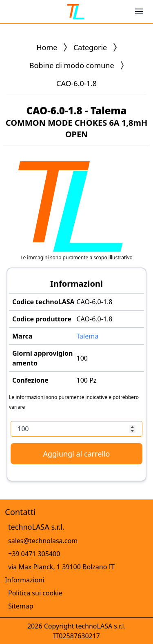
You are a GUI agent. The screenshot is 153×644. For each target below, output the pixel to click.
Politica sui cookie (35, 593)
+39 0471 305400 (34, 554)
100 (82, 358)
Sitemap (21, 606)
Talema (88, 336)
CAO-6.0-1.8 (95, 302)
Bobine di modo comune (72, 65)
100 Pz (87, 380)
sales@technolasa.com (43, 541)
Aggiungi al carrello (77, 454)
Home (47, 47)
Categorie (90, 47)
